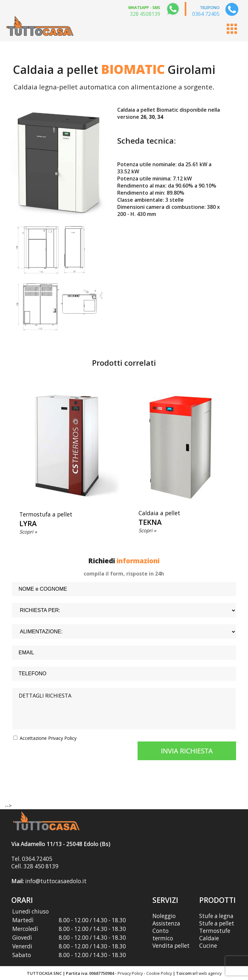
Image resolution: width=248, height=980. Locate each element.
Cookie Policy (159, 973)
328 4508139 (145, 14)
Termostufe (215, 931)
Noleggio (164, 916)
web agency (210, 973)
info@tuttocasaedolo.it (56, 881)
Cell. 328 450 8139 (35, 866)
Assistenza (166, 923)
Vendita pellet (171, 946)
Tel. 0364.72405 (32, 859)
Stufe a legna (216, 916)
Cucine (208, 946)
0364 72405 (206, 14)
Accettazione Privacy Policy (48, 738)
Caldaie (209, 938)
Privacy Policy (130, 973)
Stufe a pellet (217, 923)
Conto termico (163, 934)
